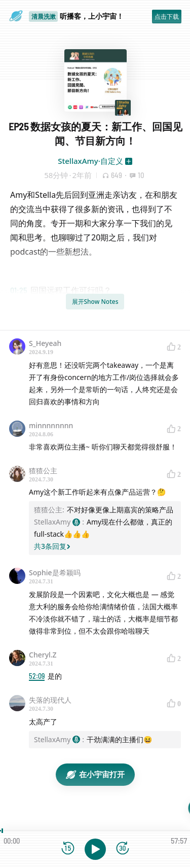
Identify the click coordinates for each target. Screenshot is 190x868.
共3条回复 (52, 546)
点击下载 (167, 16)
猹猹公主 (43, 471)
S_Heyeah (45, 343)
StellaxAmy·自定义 (90, 161)
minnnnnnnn (51, 425)
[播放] (95, 849)
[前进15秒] (123, 849)
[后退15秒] (68, 849)
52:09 (37, 676)
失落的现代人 (50, 700)
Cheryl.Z (43, 655)
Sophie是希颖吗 (55, 572)
